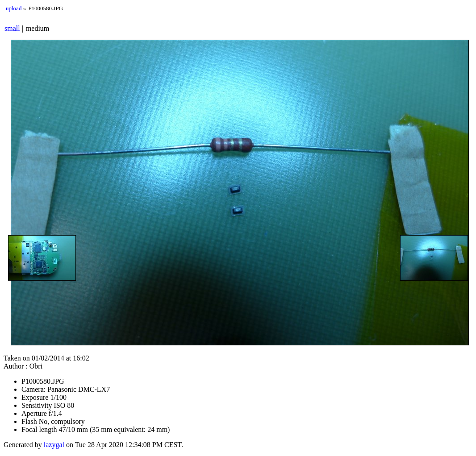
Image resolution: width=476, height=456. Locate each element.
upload (14, 8)
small (12, 28)
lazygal (54, 445)
